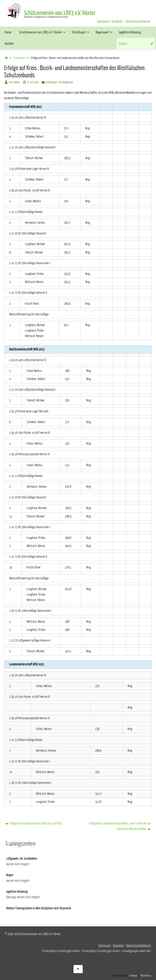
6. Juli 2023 (33, 82)
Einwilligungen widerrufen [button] (137, 951)
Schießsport (19, 58)
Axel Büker (14, 82)
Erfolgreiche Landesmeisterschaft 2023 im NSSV (34, 824)
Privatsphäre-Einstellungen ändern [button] (61, 951)
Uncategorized (66, 82)
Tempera (133, 976)
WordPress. (146, 976)
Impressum (103, 21)
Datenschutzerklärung (138, 21)
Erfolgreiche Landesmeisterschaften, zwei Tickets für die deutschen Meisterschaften (120, 826)
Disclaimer (117, 21)
